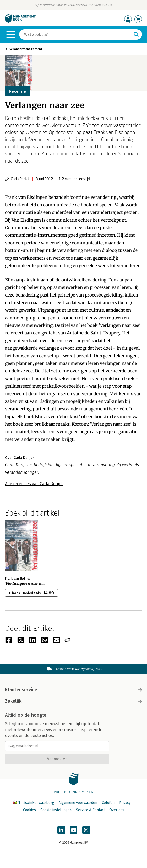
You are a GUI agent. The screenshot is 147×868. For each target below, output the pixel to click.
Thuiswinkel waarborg (34, 803)
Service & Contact (91, 810)
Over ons (117, 810)
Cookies (29, 810)
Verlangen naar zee (25, 584)
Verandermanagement (26, 49)
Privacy (125, 803)
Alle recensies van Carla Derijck (34, 484)
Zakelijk (73, 701)
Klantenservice (73, 690)
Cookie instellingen (56, 810)
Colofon (108, 803)
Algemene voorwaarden (78, 803)
